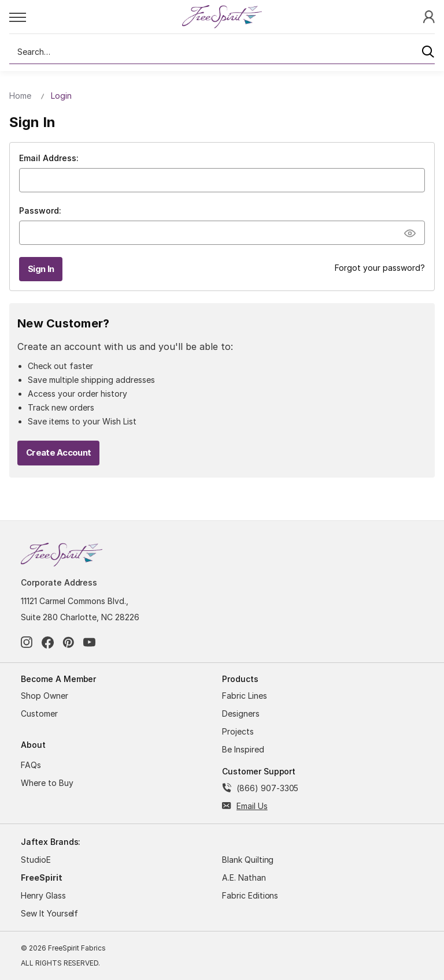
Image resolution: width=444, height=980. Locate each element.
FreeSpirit (42, 877)
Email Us (252, 806)
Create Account (58, 452)
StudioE (36, 860)
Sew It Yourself (49, 913)
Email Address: (49, 158)
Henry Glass (43, 895)
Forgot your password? (380, 268)
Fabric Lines (245, 696)
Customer (39, 713)
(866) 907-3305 (267, 788)
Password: (40, 210)
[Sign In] (429, 16)
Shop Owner (45, 696)
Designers (241, 713)
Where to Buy (47, 783)
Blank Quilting (248, 860)
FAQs (31, 765)
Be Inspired (243, 749)
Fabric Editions (250, 895)
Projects (238, 731)
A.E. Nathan (244, 877)
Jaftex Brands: (51, 842)
